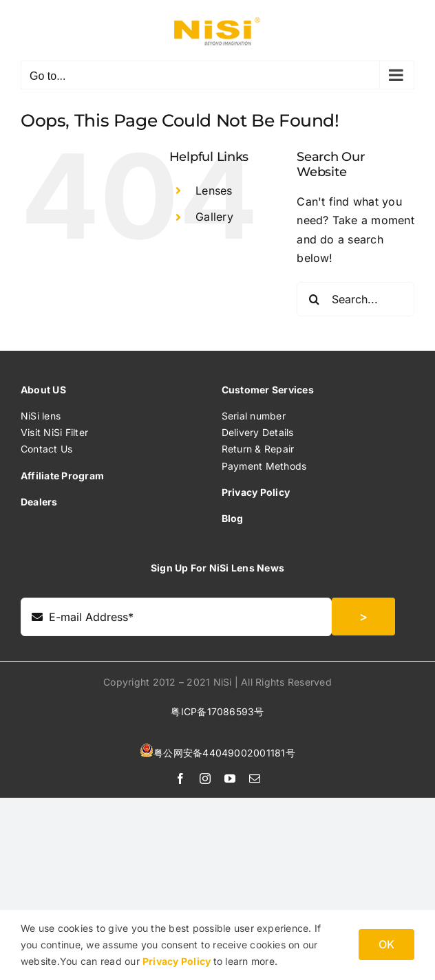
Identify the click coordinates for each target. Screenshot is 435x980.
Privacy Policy (178, 961)
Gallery (214, 217)
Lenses (214, 190)
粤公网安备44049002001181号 (224, 753)
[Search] (314, 299)
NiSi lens (41, 416)
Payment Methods (264, 466)
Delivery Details (258, 432)
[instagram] (205, 778)
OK (386, 944)
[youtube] (230, 778)
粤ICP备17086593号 (217, 711)
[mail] (255, 778)
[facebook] (180, 778)
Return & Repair (258, 449)
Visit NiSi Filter (54, 432)
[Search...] (356, 299)
